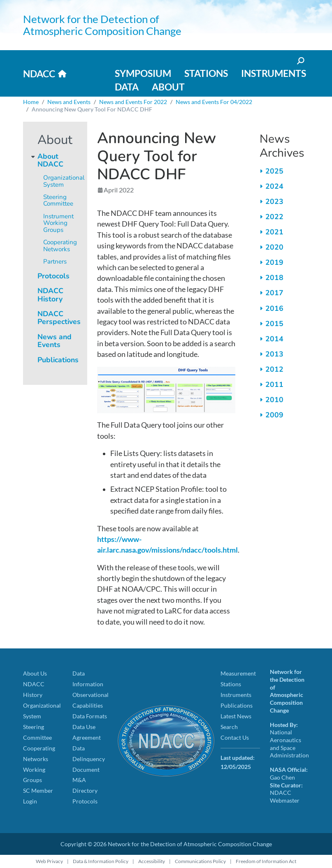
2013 (274, 354)
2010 (274, 400)
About (168, 87)
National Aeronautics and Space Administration (289, 744)
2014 (274, 339)
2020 (274, 247)
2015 (274, 324)
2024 (274, 186)
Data (127, 87)
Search (229, 727)
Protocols (53, 276)
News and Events (69, 102)
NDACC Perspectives (59, 318)
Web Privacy (49, 861)
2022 (274, 217)
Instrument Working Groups (58, 223)
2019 (274, 262)
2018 (274, 278)
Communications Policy (200, 861)
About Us (35, 673)
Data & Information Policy (101, 861)
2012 (274, 369)
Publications (58, 360)
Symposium (143, 73)
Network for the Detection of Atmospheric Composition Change (102, 25)
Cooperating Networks (60, 246)
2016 (274, 308)
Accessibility (152, 861)
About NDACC (50, 160)
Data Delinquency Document (89, 759)
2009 (274, 415)
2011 (274, 384)
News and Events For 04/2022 (214, 102)
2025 (274, 171)
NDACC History (50, 295)
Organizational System (64, 181)
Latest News (236, 716)
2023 (274, 201)
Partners (55, 262)
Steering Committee (58, 200)
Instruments (274, 73)
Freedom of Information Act (266, 861)
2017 (274, 293)
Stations (206, 73)
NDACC (39, 74)
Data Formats (90, 716)
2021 (274, 232)
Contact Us (235, 737)
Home (31, 102)
